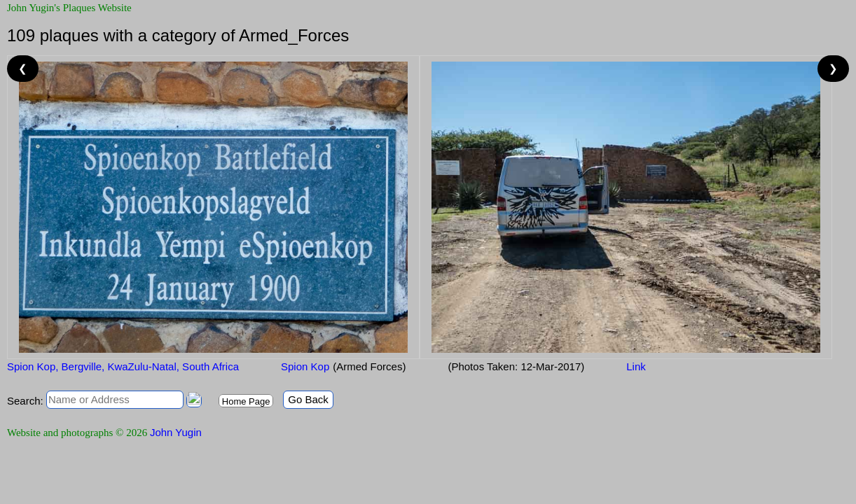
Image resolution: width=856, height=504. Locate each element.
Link (636, 366)
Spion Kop (305, 366)
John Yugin (176, 432)
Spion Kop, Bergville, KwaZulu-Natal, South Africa (123, 366)
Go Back (308, 399)
